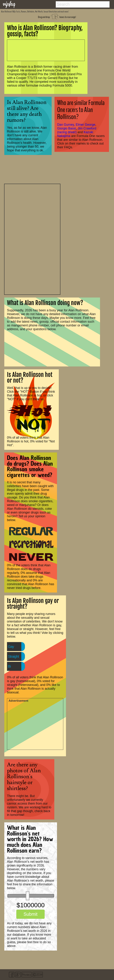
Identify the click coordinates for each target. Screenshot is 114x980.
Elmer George (85, 125)
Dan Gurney (66, 125)
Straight (13, 656)
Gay (11, 647)
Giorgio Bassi (67, 128)
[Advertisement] (32, 239)
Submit (30, 914)
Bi (9, 666)
